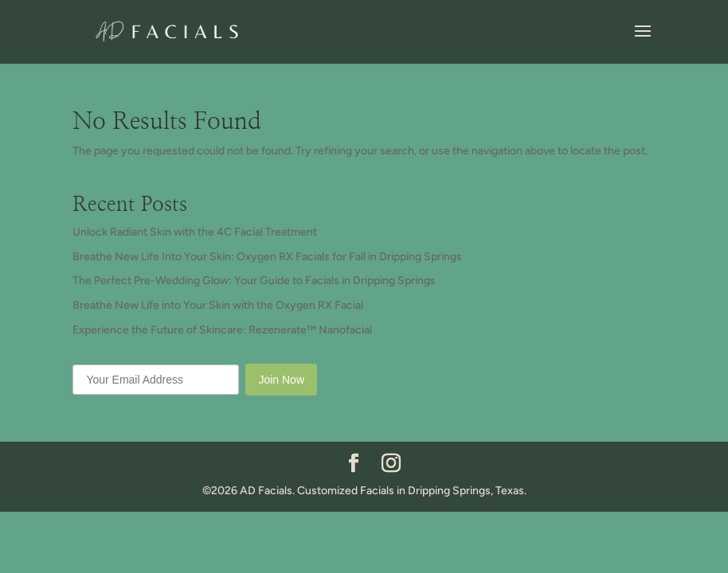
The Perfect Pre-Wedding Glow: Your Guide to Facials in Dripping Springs (254, 281)
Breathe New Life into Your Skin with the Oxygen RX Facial (218, 305)
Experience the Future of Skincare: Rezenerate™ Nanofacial (222, 330)
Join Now (281, 380)
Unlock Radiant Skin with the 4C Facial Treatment (195, 232)
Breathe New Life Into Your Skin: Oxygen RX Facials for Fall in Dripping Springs (267, 257)
